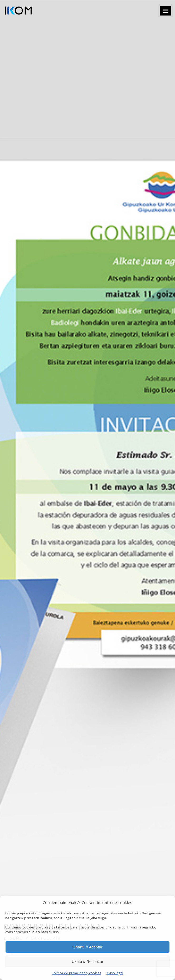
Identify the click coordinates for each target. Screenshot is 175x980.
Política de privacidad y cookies (76, 973)
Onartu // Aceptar (87, 947)
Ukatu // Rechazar (87, 961)
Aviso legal (115, 973)
